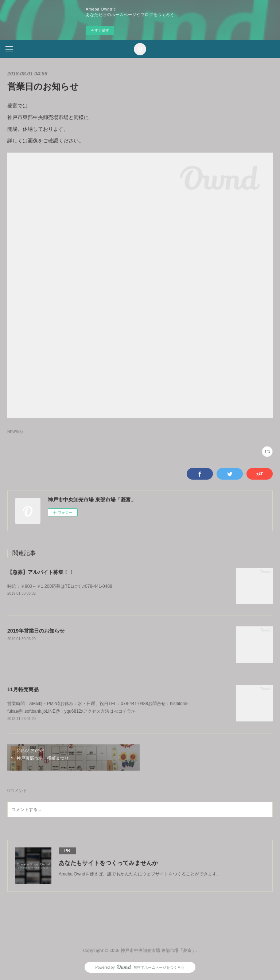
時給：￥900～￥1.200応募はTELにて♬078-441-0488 (60, 586)
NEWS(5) (15, 432)
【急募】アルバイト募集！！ (40, 572)
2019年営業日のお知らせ (36, 631)
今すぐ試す (100, 30)
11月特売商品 (23, 689)
